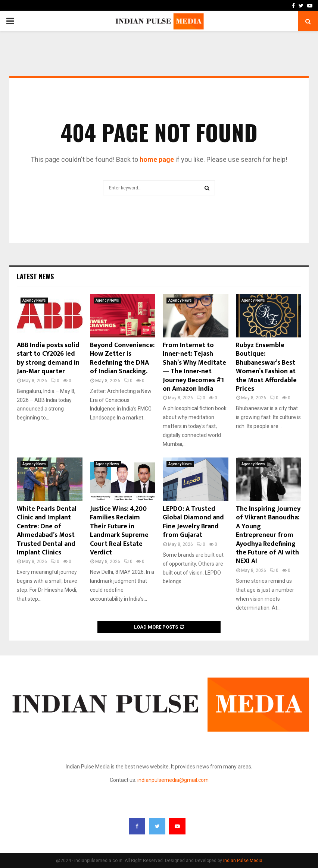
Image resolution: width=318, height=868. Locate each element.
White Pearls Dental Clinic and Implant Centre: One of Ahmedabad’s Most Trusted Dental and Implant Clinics (47, 531)
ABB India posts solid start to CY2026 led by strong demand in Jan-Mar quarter (48, 358)
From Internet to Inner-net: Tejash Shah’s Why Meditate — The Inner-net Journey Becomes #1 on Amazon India (194, 367)
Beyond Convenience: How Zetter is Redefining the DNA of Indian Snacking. (122, 358)
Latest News (35, 276)
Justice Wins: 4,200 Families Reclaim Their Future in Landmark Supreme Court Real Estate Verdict (119, 531)
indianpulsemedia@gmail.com (173, 780)
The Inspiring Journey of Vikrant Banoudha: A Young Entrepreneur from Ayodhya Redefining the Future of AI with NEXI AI (268, 535)
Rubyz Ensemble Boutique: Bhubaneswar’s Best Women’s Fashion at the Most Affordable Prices (266, 367)
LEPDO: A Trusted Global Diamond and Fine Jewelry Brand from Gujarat (193, 522)
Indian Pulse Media (243, 861)
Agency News (34, 300)
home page (157, 159)
